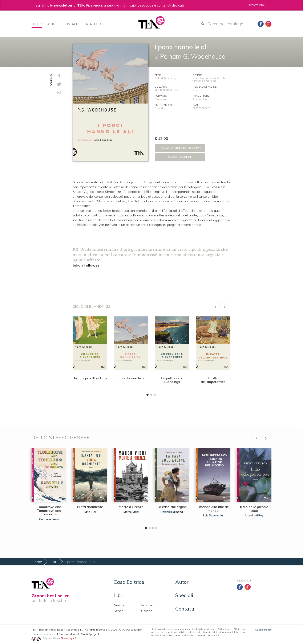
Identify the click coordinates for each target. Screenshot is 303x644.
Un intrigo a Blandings (90, 378)
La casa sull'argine (172, 507)
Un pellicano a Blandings (172, 380)
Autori (53, 24)
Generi (118, 611)
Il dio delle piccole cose (254, 509)
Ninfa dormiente (90, 507)
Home (37, 562)
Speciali (184, 595)
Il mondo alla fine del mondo (213, 509)
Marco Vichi (131, 512)
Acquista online (180, 157)
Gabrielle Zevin (49, 519)
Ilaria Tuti (90, 512)
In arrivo (147, 605)
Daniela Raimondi (172, 512)
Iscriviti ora (256, 5)
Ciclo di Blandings (166, 78)
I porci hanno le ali (131, 378)
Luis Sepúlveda (213, 515)
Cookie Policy (263, 630)
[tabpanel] (90, 355)
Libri (37, 24)
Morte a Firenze (131, 507)
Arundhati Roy (254, 515)
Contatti (71, 24)
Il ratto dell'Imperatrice (213, 380)
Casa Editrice (94, 24)
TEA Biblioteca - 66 (166, 90)
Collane (147, 611)
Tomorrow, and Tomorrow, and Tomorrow (49, 510)
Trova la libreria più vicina (180, 148)
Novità (119, 605)
